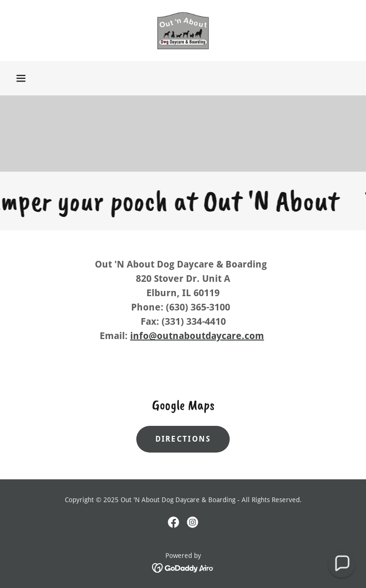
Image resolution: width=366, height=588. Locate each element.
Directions (183, 439)
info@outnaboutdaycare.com (197, 336)
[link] (183, 31)
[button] (21, 78)
